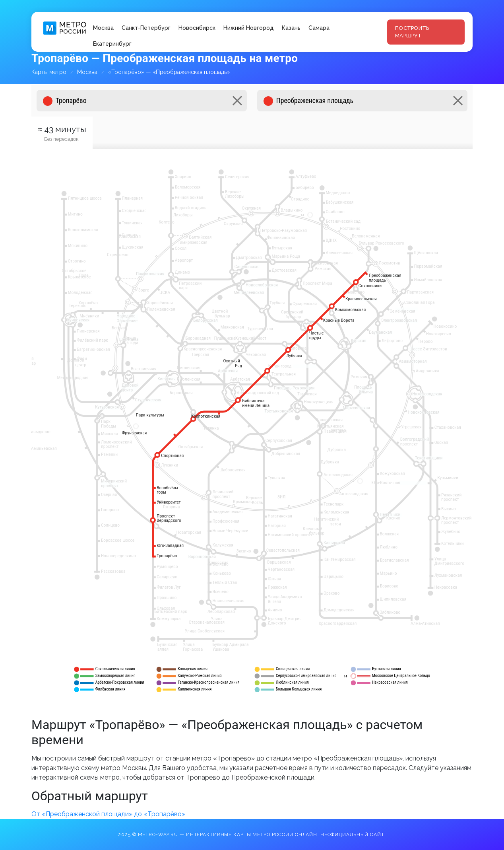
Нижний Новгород (249, 28)
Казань (291, 28)
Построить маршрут (412, 32)
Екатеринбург (112, 44)
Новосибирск (197, 28)
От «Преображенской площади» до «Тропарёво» (108, 814)
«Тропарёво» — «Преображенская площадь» (169, 72)
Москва (103, 28)
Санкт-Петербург (146, 28)
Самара (319, 28)
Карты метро (49, 72)
